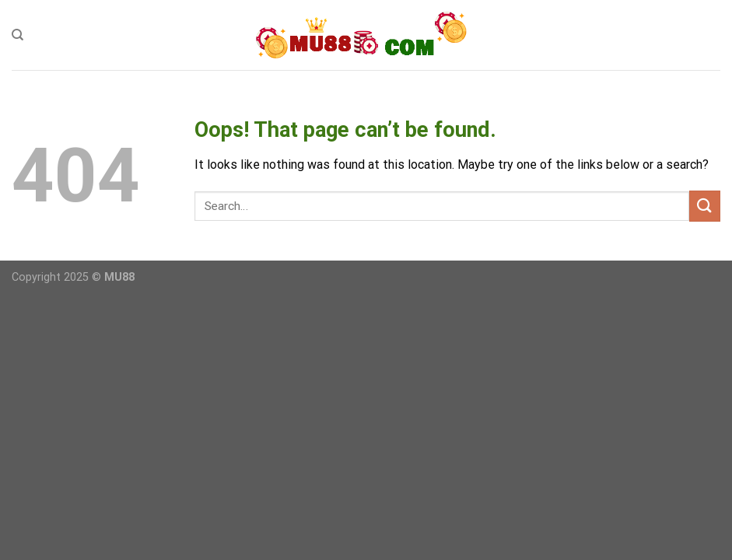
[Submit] (705, 206)
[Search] (18, 35)
